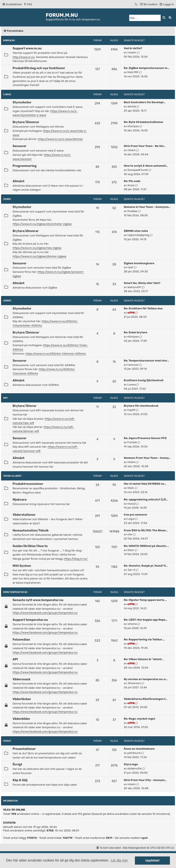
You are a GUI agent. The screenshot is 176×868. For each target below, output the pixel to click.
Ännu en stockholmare (139, 749)
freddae (132, 211)
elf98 (131, 313)
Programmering (25, 166)
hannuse (133, 365)
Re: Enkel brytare (136, 332)
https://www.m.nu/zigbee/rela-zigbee (37, 248)
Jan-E (131, 570)
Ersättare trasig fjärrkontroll (144, 380)
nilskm (132, 150)
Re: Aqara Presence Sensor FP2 (145, 438)
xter (130, 534)
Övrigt (7, 741)
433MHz (7, 301)
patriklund (134, 753)
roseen (132, 52)
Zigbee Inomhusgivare (139, 263)
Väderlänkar (22, 699)
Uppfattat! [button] (153, 860)
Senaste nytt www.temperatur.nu (38, 600)
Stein (131, 488)
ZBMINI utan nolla (136, 231)
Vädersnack (22, 679)
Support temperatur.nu (30, 620)
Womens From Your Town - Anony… (147, 458)
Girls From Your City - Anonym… (145, 780)
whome (132, 624)
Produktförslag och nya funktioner (39, 68)
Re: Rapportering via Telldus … (144, 639)
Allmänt (19, 181)
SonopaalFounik (138, 170)
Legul (131, 519)
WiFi (5, 398)
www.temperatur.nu (15, 592)
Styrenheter (22, 102)
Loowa (132, 385)
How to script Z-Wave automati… (146, 166)
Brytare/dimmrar (26, 231)
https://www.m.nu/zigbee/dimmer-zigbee (39, 256)
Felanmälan (21, 640)
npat (130, 267)
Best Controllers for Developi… (145, 102)
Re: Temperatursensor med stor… (146, 361)
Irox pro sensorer (136, 515)
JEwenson (134, 683)
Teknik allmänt (12, 476)
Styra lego (131, 764)
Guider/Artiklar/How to (30, 546)
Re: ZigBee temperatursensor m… (147, 68)
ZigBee (7, 199)
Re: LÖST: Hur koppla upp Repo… (146, 620)
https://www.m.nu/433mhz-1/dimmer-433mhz (56, 354)
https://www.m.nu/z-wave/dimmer (60, 139)
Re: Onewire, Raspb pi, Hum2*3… (146, 566)
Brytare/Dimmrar (26, 122)
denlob (132, 106)
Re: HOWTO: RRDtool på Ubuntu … (146, 546)
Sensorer (20, 146)
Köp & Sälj (20, 780)
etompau (133, 126)
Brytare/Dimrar (25, 406)
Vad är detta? (133, 48)
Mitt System (22, 566)
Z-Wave (7, 94)
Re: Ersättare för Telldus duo (143, 308)
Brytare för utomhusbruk (141, 406)
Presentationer (24, 749)
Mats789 (133, 72)
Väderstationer (24, 515)
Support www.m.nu (27, 48)
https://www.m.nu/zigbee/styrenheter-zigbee (42, 224)
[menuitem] (28, 4)
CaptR (131, 410)
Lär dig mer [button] (119, 860)
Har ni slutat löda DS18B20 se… (145, 484)
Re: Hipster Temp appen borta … (145, 600)
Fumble (132, 442)
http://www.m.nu (24, 57)
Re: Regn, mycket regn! (139, 719)
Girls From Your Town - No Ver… (145, 146)
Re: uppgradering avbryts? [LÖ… (146, 499)
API (15, 659)
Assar (131, 185)
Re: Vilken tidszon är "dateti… (144, 659)
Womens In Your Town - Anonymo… (147, 207)
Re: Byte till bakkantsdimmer (144, 122)
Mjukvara (20, 500)
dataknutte (134, 768)
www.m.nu (9, 40)
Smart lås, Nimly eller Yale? (142, 283)
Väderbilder (21, 719)
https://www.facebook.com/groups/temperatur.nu (45, 613)
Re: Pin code (132, 181)
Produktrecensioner (28, 484)
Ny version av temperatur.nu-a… (146, 679)
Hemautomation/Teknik (31, 530)
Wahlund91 (134, 287)
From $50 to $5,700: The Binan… (146, 530)
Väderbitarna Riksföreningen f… (146, 699)
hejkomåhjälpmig (138, 235)
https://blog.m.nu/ (76, 559)
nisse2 (132, 504)
